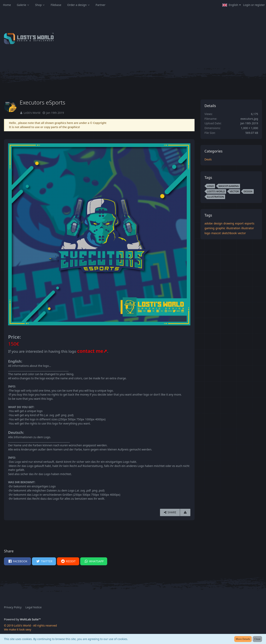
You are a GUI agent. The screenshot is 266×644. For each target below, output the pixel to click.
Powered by (22, 619)
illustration (233, 228)
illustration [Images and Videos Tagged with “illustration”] (215, 197)
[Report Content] (185, 512)
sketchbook (229, 233)
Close (257, 639)
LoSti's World (32, 113)
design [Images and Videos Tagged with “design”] (248, 191)
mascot (216, 233)
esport (239, 223)
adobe (209, 223)
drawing (229, 223)
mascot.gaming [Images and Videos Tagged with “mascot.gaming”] (229, 186)
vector (242, 233)
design (218, 223)
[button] (232, 5)
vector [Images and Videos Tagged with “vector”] (234, 191)
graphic (220, 228)
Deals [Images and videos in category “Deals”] (208, 159)
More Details (243, 639)
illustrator (248, 228)
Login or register (254, 5)
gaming (209, 228)
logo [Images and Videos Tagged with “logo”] (210, 186)
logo (207, 233)
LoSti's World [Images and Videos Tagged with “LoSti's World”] (216, 191)
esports (249, 223)
